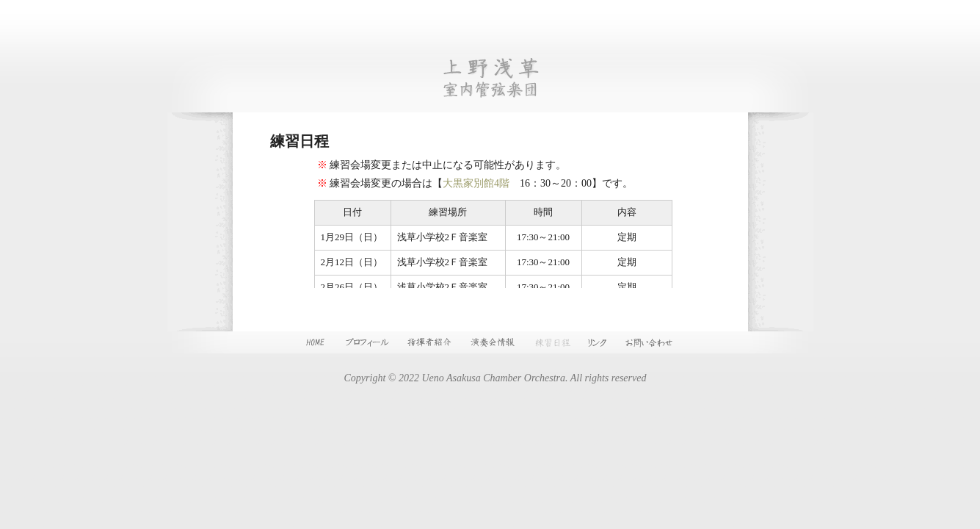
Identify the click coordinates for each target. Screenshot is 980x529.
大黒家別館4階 (476, 183)
